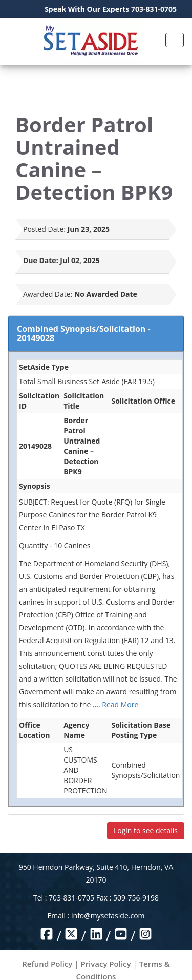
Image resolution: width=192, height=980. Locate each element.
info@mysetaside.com (108, 916)
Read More (120, 704)
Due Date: (41, 260)
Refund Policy (47, 964)
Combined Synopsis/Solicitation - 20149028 (84, 333)
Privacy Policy (105, 964)
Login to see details (146, 831)
